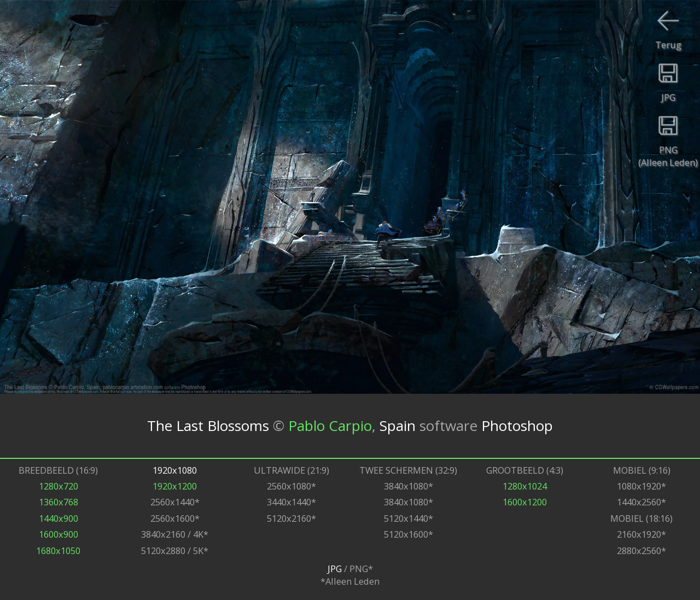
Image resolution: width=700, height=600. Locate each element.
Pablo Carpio (330, 426)
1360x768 (59, 502)
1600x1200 (525, 502)
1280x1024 (525, 486)
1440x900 (59, 518)
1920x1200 (175, 486)
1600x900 (59, 534)
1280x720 (59, 486)
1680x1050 (58, 551)
